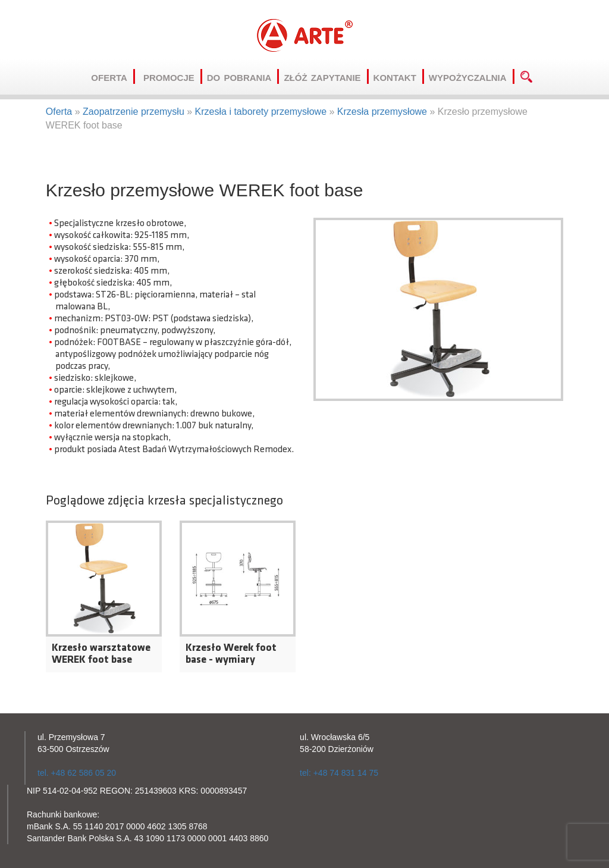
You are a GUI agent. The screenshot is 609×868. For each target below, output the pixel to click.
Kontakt (399, 76)
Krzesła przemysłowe (382, 112)
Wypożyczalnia (472, 76)
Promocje (173, 76)
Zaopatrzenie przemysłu (134, 112)
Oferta (113, 76)
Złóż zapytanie (326, 76)
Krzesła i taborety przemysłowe (261, 112)
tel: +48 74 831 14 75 (339, 773)
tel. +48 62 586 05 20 (77, 773)
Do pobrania (243, 76)
